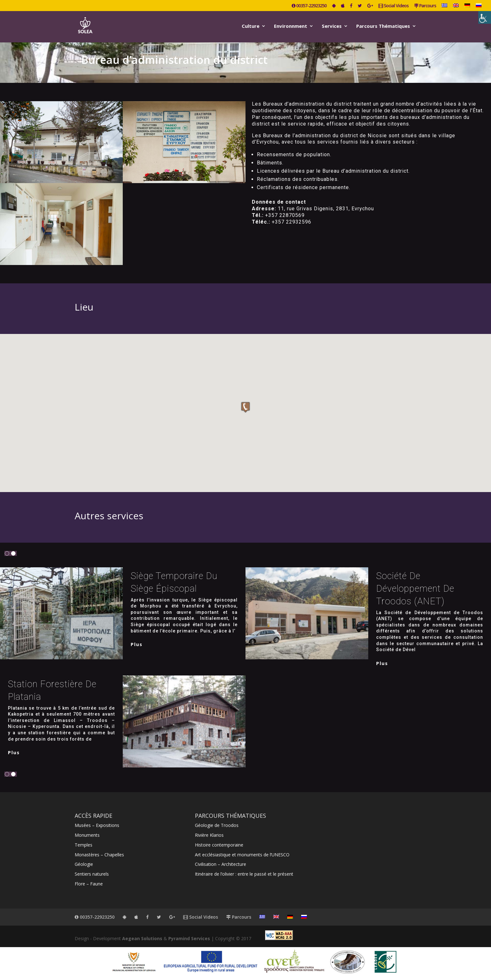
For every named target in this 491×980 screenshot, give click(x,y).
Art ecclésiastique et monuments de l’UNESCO (242, 855)
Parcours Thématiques (383, 26)
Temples (84, 845)
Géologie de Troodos (217, 825)
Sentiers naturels (92, 874)
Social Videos (393, 6)
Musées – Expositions (97, 825)
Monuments (87, 835)
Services (332, 26)
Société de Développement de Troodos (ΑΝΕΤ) (415, 589)
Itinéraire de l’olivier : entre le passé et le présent (244, 874)
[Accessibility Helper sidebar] (485, 17)
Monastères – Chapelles (99, 855)
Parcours (425, 6)
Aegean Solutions (142, 938)
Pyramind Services (189, 938)
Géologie (84, 864)
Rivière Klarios (209, 835)
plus (137, 644)
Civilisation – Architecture (221, 864)
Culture (251, 26)
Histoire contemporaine (219, 845)
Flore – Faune (89, 884)
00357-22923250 (309, 6)
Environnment (291, 26)
